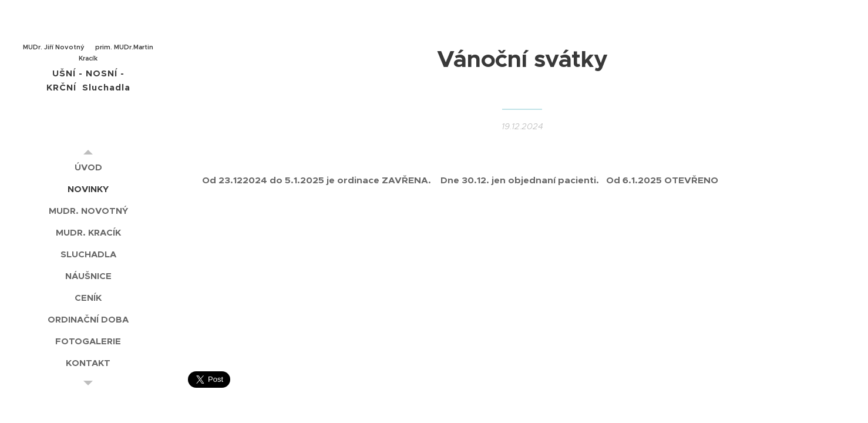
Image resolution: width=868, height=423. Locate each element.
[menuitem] (88, 167)
